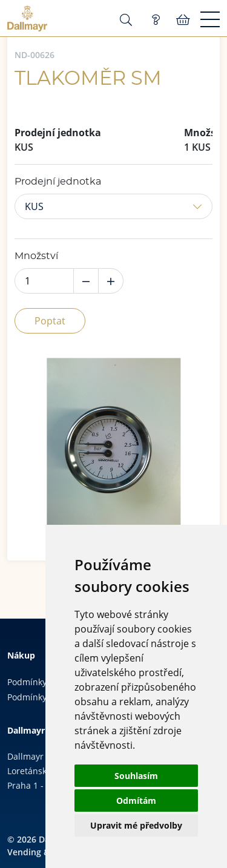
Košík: (183, 20)
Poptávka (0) (156, 20)
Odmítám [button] (136, 801)
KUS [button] (34, 206)
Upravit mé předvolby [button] (136, 825)
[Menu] (210, 20)
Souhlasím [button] (136, 776)
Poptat (50, 321)
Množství (36, 256)
